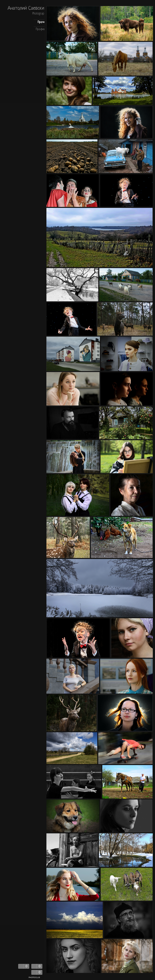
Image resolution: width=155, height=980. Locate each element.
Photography (39, 14)
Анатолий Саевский (27, 9)
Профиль (41, 29)
